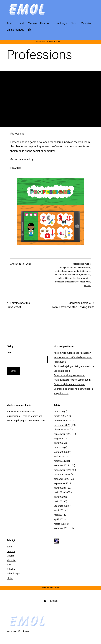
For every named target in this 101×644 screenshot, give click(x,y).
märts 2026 (60, 416)
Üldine (10, 578)
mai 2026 (59, 412)
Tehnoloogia (13, 574)
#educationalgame (64, 271)
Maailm (11, 556)
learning (86, 278)
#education (72, 268)
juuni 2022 (59, 497)
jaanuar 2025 (61, 452)
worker (87, 285)
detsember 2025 (62, 420)
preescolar (70, 282)
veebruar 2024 (61, 465)
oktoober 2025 (61, 430)
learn (79, 278)
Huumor (11, 551)
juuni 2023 (59, 488)
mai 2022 (59, 501)
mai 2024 (59, 461)
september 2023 (62, 483)
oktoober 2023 (61, 479)
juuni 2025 (59, 443)
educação (59, 275)
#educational (84, 268)
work (88, 282)
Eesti (9, 547)
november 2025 (62, 425)
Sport (9, 565)
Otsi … (10, 353)
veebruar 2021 (61, 528)
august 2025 (60, 438)
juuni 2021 (59, 510)
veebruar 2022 (61, 506)
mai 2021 (59, 515)
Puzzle (88, 264)
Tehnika (11, 569)
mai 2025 (59, 448)
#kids (76, 271)
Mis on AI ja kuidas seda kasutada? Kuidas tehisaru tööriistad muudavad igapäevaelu (73, 357)
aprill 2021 (59, 519)
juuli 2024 (59, 456)
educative (86, 275)
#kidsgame (85, 271)
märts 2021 (60, 524)
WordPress (23, 631)
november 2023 (62, 474)
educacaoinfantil (72, 275)
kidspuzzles (71, 278)
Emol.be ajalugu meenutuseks (70, 384)
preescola (59, 282)
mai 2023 (59, 492)
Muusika (11, 560)
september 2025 (62, 434)
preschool (80, 282)
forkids (61, 278)
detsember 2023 (62, 470)
